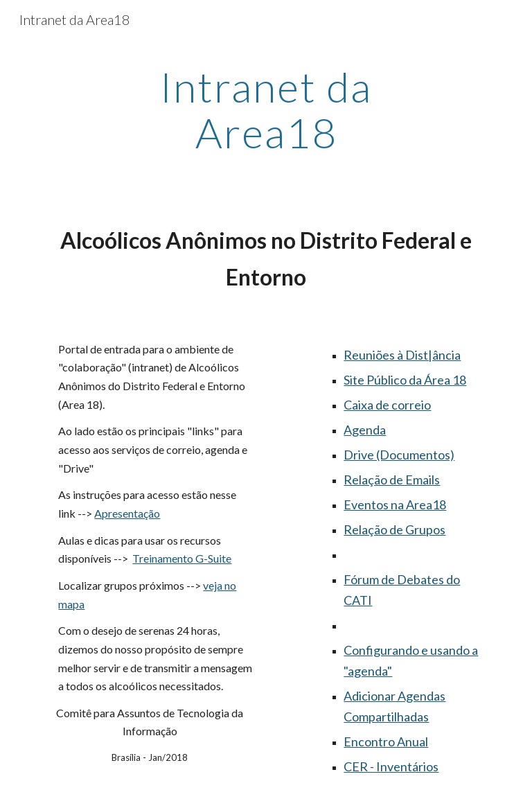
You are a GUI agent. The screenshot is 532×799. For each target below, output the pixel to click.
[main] (266, 109)
